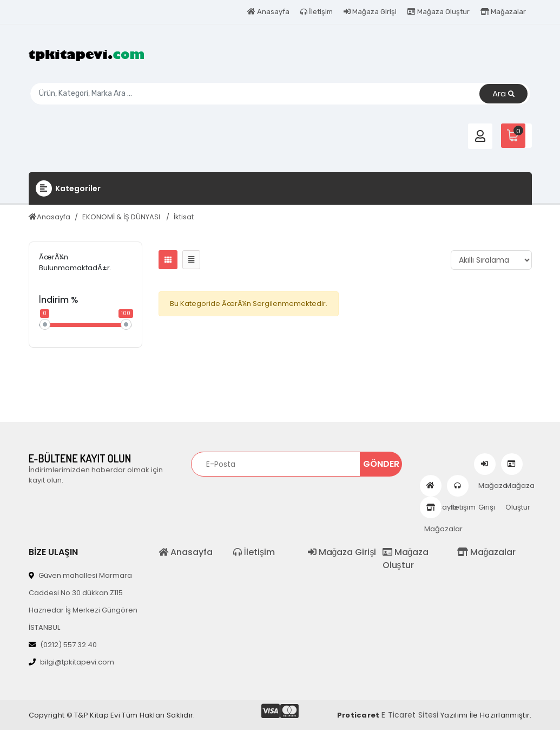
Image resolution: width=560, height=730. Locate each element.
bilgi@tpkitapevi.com (71, 662)
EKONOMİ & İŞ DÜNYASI (122, 217)
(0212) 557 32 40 (63, 645)
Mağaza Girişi (370, 12)
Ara (503, 94)
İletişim (317, 12)
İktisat (184, 217)
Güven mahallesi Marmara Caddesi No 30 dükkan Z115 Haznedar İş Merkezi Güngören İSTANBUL (83, 601)
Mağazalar (503, 12)
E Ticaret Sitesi (410, 715)
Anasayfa (268, 12)
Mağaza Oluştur (439, 12)
